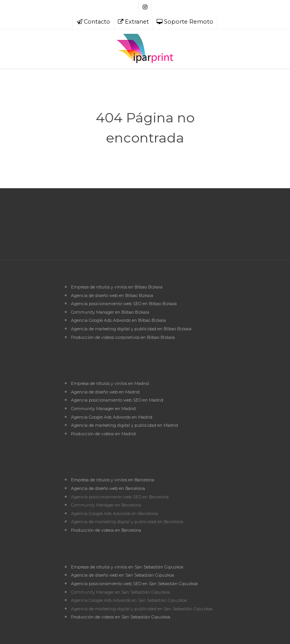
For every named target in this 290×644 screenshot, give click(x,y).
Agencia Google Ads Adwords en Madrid (112, 417)
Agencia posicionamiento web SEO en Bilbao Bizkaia (124, 304)
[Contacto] (93, 22)
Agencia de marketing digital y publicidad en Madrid (124, 425)
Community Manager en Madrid (103, 409)
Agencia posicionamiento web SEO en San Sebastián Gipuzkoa (134, 584)
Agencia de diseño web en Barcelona (108, 489)
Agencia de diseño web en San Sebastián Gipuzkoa (123, 575)
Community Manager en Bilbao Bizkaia (110, 312)
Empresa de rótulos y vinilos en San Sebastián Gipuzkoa (127, 567)
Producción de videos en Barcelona (106, 530)
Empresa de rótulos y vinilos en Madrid (110, 384)
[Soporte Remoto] (185, 22)
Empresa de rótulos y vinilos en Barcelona (113, 480)
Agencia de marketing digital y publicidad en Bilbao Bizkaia (131, 329)
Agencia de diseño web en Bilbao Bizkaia (112, 296)
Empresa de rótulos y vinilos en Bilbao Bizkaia (117, 287)
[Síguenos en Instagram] (145, 7)
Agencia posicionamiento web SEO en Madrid (117, 400)
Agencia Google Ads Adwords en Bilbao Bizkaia (118, 320)
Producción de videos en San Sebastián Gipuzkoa (121, 617)
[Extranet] (134, 22)
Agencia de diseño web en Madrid (105, 392)
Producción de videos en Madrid (103, 434)
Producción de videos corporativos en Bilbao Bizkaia (123, 337)
